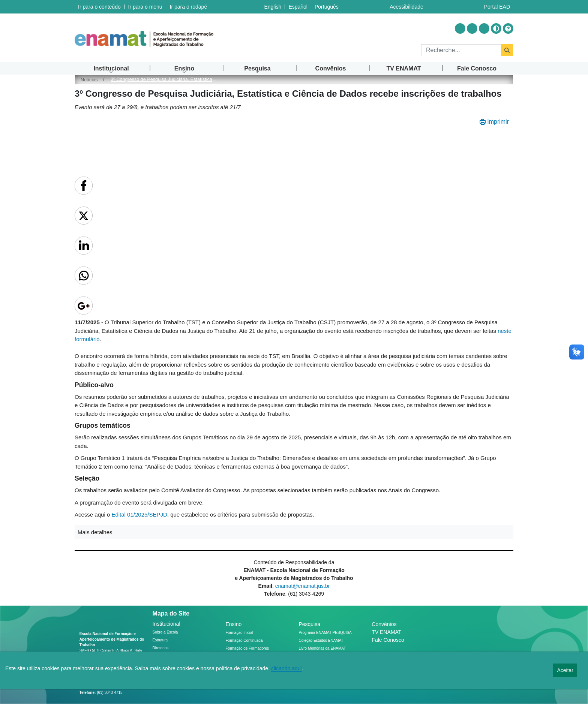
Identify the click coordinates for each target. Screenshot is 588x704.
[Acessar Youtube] (472, 28)
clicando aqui (286, 668)
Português (327, 7)
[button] (294, 532)
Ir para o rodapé (188, 7)
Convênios (384, 624)
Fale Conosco (388, 640)
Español (298, 7)
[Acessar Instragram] (460, 28)
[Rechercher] (461, 50)
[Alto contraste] (496, 28)
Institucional (166, 624)
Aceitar (565, 670)
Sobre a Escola (165, 632)
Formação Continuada (244, 640)
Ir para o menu (145, 7)
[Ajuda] (508, 28)
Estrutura (160, 640)
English (273, 7)
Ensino (234, 624)
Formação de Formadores (247, 648)
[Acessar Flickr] (484, 28)
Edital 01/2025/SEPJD (139, 515)
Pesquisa (309, 624)
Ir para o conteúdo (99, 7)
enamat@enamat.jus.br (303, 586)
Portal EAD (497, 7)
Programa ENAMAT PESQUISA (325, 633)
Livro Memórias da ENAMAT (322, 648)
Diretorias (161, 648)
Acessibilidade (406, 7)
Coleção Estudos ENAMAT (321, 640)
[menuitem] (111, 68)
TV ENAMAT (386, 632)
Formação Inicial (239, 633)
